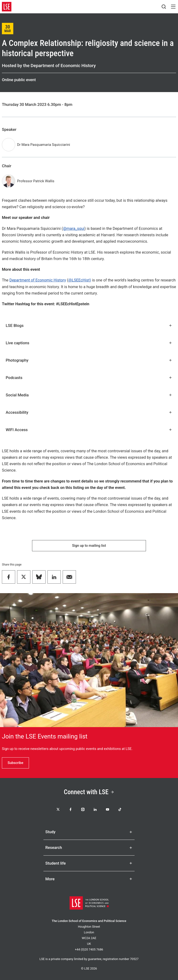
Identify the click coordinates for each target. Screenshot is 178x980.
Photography (89, 360)
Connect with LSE (89, 792)
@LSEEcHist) (80, 280)
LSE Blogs (89, 325)
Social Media (89, 395)
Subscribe (15, 763)
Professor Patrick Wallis (36, 181)
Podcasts (89, 378)
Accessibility (89, 412)
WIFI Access (89, 430)
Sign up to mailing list (89, 546)
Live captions (89, 343)
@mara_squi (74, 229)
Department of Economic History (38, 280)
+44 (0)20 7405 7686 (89, 949)
